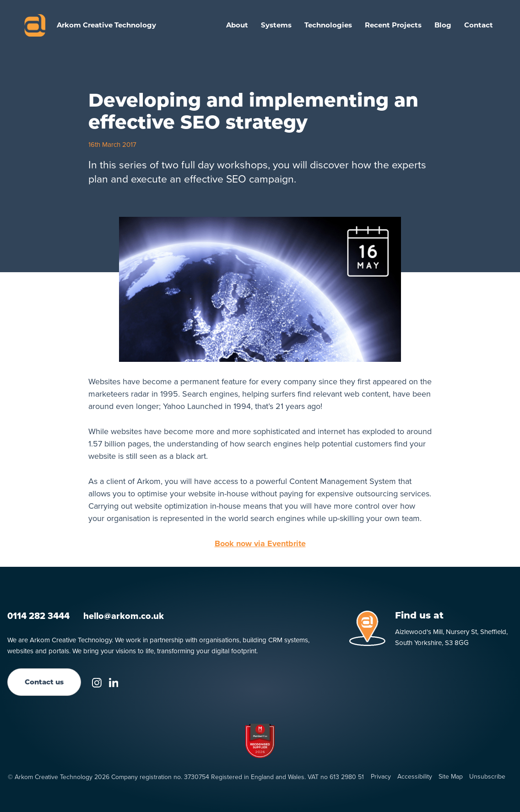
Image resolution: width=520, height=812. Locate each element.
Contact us (44, 682)
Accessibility (415, 777)
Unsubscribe (487, 777)
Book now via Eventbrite (260, 543)
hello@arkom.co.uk (124, 616)
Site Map (451, 777)
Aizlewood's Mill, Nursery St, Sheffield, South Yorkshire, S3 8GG (451, 637)
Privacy (381, 777)
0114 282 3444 (38, 616)
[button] (276, 25)
